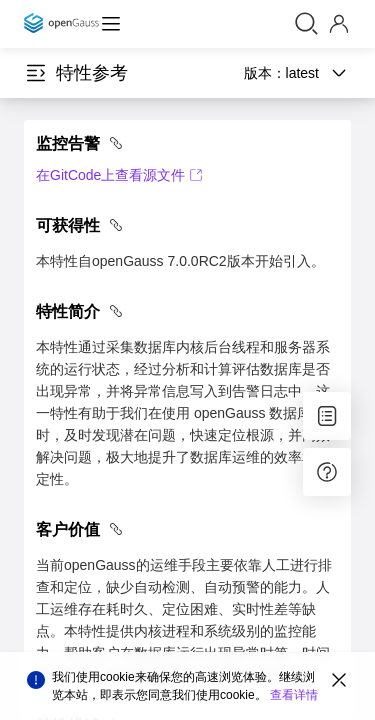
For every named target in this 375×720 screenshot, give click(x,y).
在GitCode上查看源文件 (119, 175)
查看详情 (294, 695)
